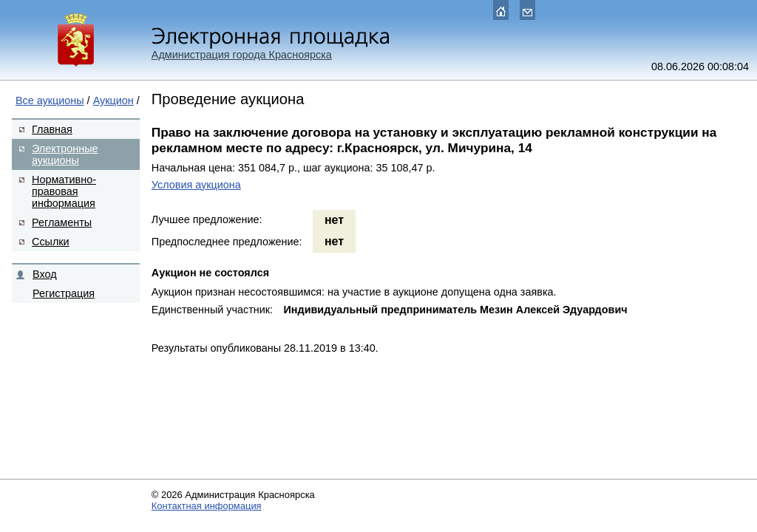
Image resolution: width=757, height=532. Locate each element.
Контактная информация (207, 506)
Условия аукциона (196, 185)
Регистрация (64, 293)
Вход (45, 274)
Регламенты (62, 222)
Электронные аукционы (65, 154)
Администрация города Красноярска (242, 55)
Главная (52, 129)
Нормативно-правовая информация (64, 191)
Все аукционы (50, 100)
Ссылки (51, 242)
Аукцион (113, 100)
